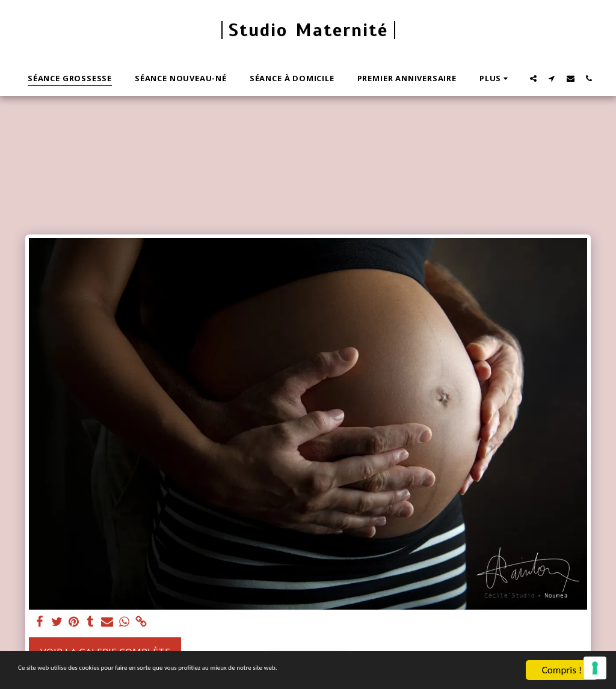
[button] (533, 78)
